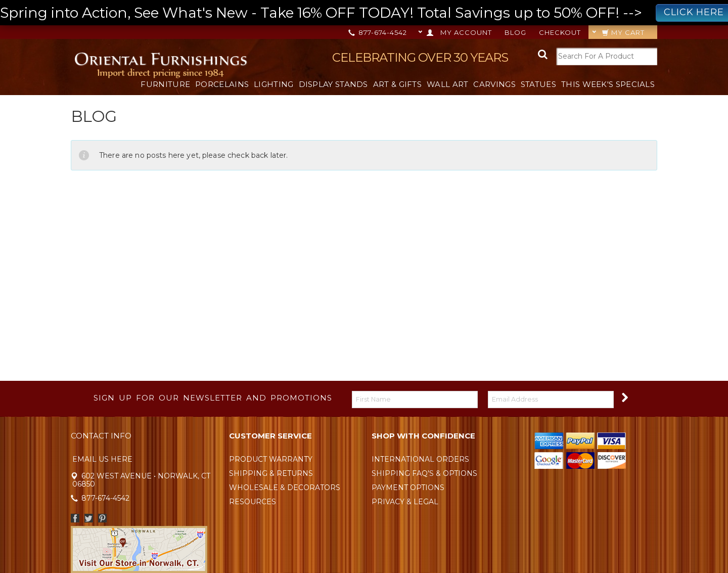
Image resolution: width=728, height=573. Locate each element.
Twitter (89, 518)
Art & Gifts (397, 84)
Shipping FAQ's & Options (424, 473)
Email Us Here (102, 459)
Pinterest (102, 518)
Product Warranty (271, 459)
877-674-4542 (378, 32)
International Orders (420, 459)
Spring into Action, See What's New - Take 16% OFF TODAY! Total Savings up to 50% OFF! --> (364, 13)
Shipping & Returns (271, 473)
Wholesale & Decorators (285, 488)
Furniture (165, 84)
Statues (538, 84)
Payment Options (408, 488)
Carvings (494, 84)
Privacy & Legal (405, 502)
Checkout (560, 32)
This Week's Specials (608, 84)
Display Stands (333, 84)
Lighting (274, 84)
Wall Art (447, 84)
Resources (253, 502)
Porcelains (222, 84)
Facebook (75, 518)
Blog (515, 32)
